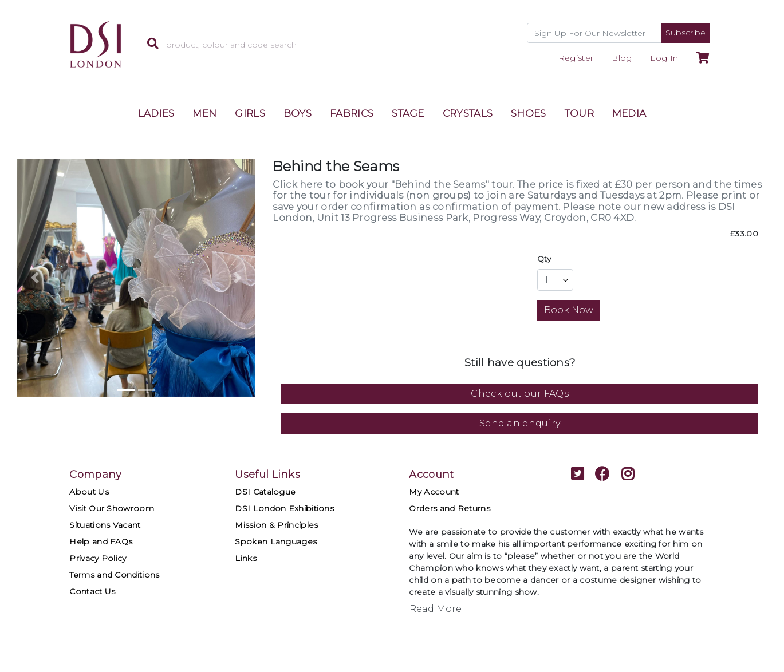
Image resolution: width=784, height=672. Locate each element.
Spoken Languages (276, 541)
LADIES (156, 113)
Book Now (569, 310)
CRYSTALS (468, 113)
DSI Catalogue (265, 492)
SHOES (529, 113)
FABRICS (352, 113)
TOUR (579, 113)
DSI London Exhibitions (284, 508)
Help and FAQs (101, 541)
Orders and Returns (449, 508)
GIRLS (250, 113)
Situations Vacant (105, 525)
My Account (434, 492)
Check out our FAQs (519, 394)
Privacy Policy (98, 558)
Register (576, 58)
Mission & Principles (276, 525)
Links (246, 558)
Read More (436, 609)
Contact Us (92, 591)
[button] (35, 278)
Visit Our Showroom (111, 508)
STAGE (408, 113)
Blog (622, 58)
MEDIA (629, 113)
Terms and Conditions (114, 575)
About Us (89, 492)
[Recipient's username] (594, 33)
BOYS (298, 113)
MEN (204, 113)
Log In (664, 58)
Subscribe (685, 33)
